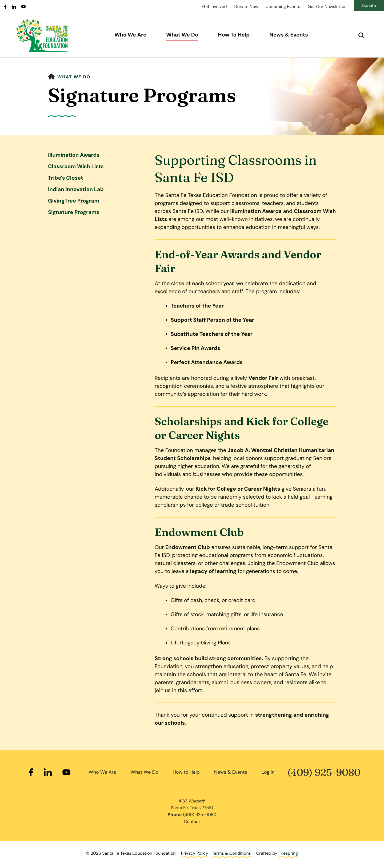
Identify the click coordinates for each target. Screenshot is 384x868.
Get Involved (214, 7)
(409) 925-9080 (324, 772)
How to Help (186, 772)
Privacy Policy (195, 853)
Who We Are (130, 35)
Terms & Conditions (231, 853)
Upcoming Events (283, 7)
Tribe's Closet (66, 178)
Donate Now (246, 7)
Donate (369, 5)
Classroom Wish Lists (76, 167)
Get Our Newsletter (327, 7)
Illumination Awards (74, 155)
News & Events (289, 35)
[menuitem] (130, 35)
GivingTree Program (74, 201)
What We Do (182, 35)
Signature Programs (74, 212)
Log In (268, 772)
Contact (192, 821)
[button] (361, 35)
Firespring (288, 853)
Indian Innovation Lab (76, 189)
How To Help (234, 35)
